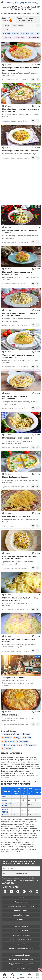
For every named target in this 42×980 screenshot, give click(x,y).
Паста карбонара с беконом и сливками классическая (21, 69)
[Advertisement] (21, 183)
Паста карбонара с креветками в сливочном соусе (17, 273)
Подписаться (15, 874)
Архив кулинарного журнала (21, 948)
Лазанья (6, 26)
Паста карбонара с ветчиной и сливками (21, 151)
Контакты (21, 919)
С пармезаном (19, 37)
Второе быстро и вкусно (13, 745)
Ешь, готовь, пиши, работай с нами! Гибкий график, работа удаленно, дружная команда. (18, 683)
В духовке (25, 33)
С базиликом (32, 37)
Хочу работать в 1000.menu (15, 678)
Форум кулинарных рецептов (21, 964)
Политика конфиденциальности (21, 906)
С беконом (7, 37)
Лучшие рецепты (21, 926)
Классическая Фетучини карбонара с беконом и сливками (19, 557)
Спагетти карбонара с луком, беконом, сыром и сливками (20, 599)
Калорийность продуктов (21, 939)
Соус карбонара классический (16, 516)
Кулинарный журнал (21, 944)
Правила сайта (21, 902)
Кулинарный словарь (21, 935)
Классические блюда (11, 33)
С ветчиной (8, 749)
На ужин (34, 33)
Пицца (5, 30)
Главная (21, 897)
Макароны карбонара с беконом (17, 438)
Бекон (5, 797)
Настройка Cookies (21, 915)
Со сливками (31, 745)
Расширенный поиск (21, 955)
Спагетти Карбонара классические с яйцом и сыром (19, 356)
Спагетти (6, 815)
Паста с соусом (18, 26)
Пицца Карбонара (10, 715)
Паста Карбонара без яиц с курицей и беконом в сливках (20, 315)
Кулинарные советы (21, 931)
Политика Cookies (21, 911)
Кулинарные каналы (21, 968)
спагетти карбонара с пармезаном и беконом (19, 640)
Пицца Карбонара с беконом (15, 477)
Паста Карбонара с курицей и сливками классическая (21, 110)
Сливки (5, 800)
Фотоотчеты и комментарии (21, 959)
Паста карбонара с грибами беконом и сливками (20, 232)
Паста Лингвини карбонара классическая (15, 397)
